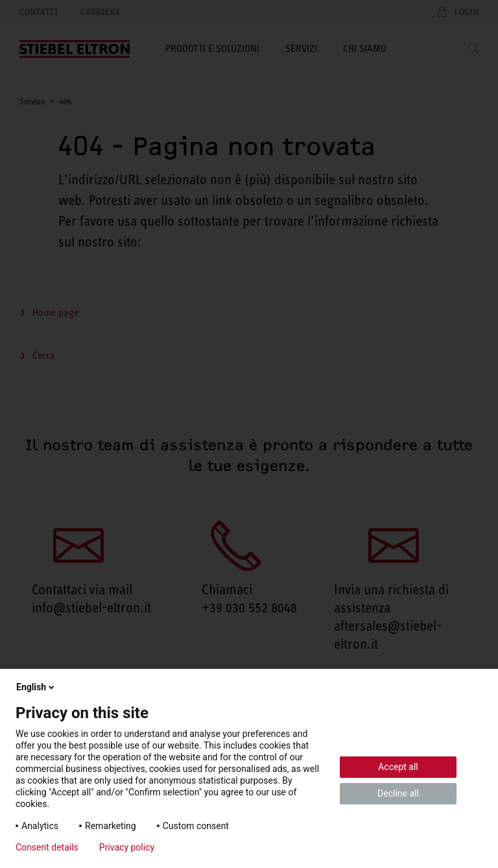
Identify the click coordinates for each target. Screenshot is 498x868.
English (36, 687)
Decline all (398, 793)
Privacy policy (127, 847)
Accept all (398, 767)
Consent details (47, 847)
